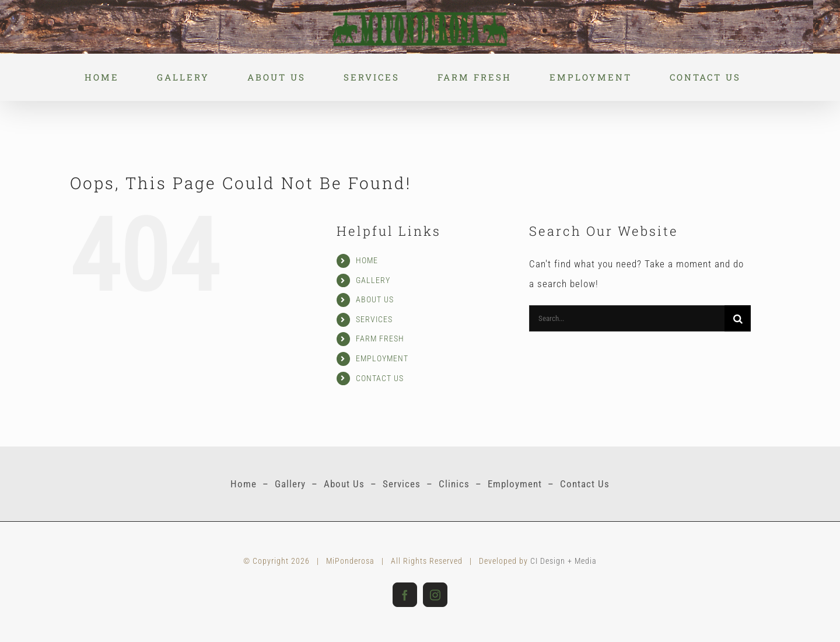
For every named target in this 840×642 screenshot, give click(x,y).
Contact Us (585, 484)
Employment (515, 484)
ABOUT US (375, 299)
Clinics (454, 484)
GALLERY (373, 280)
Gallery (290, 484)
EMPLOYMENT (382, 358)
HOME (367, 260)
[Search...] (627, 318)
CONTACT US (380, 378)
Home (244, 484)
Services (402, 484)
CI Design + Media (563, 561)
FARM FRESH (380, 339)
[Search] (738, 318)
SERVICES (374, 319)
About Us (344, 484)
